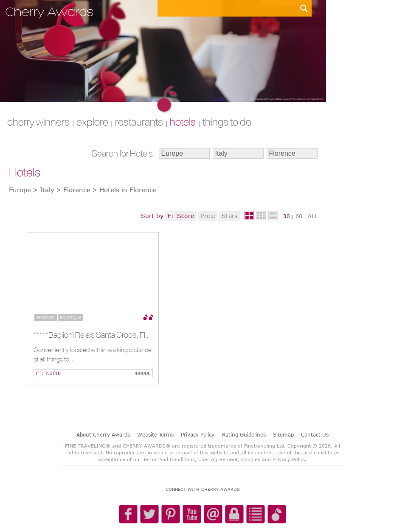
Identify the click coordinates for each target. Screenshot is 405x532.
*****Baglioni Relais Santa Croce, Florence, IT (92, 335)
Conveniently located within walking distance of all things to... (93, 354)
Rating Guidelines (244, 434)
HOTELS (183, 122)
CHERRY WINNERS (38, 122)
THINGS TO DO (227, 122)
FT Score (181, 216)
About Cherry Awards (103, 434)
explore (92, 122)
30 (287, 216)
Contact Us (315, 434)
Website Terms (155, 434)
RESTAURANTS (139, 122)
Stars (229, 216)
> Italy (44, 190)
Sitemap (283, 434)
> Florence (73, 190)
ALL (313, 216)
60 (299, 216)
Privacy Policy (198, 434)
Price (208, 216)
